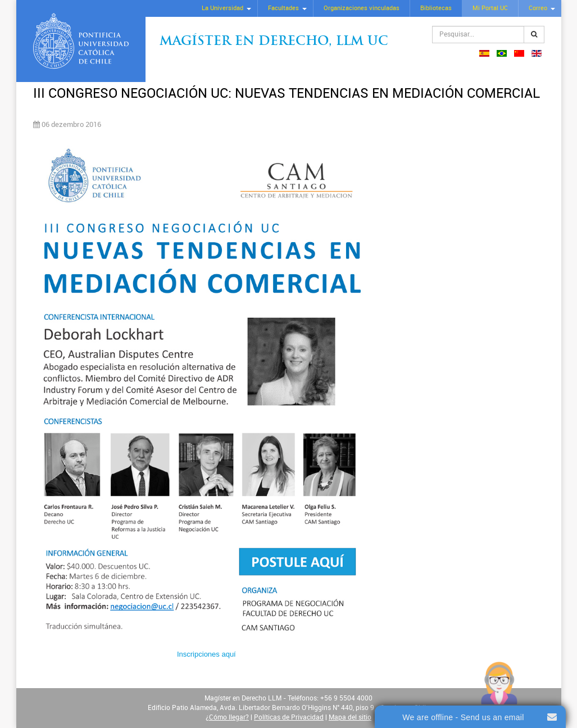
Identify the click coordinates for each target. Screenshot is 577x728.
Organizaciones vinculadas (362, 8)
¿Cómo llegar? (227, 717)
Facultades (283, 8)
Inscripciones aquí (206, 654)
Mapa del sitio (350, 717)
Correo (538, 8)
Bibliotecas (436, 8)
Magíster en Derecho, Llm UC (274, 42)
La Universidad (222, 8)
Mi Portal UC (490, 8)
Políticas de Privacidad (289, 717)
